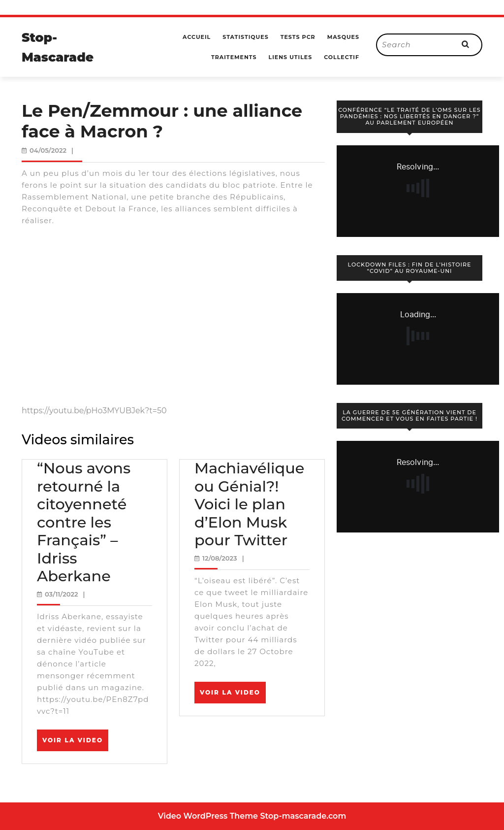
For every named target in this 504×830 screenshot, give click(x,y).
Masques (343, 37)
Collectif (342, 57)
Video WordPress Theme (208, 816)
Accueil (197, 37)
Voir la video (75, 743)
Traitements (234, 57)
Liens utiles (291, 57)
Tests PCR (298, 37)
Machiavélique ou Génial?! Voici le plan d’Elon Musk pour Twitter (250, 504)
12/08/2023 (220, 558)
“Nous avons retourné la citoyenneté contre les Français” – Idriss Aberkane (84, 522)
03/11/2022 (62, 594)
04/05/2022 (48, 150)
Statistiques (245, 37)
